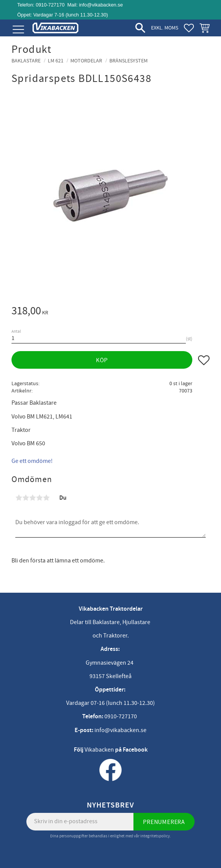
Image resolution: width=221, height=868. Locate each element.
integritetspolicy (155, 836)
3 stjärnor (32, 498)
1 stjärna (19, 498)
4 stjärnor (39, 498)
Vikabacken (99, 750)
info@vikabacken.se (101, 5)
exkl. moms (165, 28)
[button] (18, 30)
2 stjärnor (26, 498)
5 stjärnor (46, 498)
